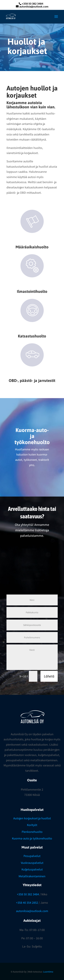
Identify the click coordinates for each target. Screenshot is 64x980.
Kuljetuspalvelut (32, 869)
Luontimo (48, 972)
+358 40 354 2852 (27, 903)
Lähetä (49, 676)
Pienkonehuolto (32, 832)
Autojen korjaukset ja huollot (32, 818)
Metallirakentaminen (32, 876)
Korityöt (32, 825)
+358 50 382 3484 (28, 894)
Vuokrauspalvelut (32, 863)
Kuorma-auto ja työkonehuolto (32, 838)
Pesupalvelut (32, 856)
